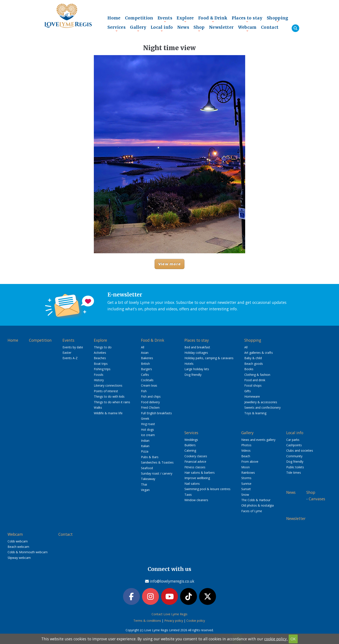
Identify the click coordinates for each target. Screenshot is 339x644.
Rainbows (248, 473)
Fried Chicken (150, 407)
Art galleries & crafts (259, 353)
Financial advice (195, 461)
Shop (199, 28)
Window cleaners (196, 500)
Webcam (247, 28)
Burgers (146, 369)
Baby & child (253, 358)
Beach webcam (18, 547)
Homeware (252, 396)
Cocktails (147, 380)
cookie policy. (276, 639)
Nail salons (192, 484)
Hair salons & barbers (200, 473)
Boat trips (101, 364)
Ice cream (148, 435)
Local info (162, 28)
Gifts (248, 391)
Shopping (278, 19)
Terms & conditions (147, 621)
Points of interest (106, 391)
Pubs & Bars (150, 457)
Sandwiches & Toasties (157, 462)
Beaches (100, 358)
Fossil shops (253, 385)
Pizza (145, 451)
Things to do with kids (109, 396)
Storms (246, 478)
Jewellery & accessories (261, 402)
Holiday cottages (196, 353)
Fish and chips (151, 396)
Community (294, 456)
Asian (145, 353)
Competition (139, 18)
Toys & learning (255, 413)
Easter (67, 353)
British (145, 364)
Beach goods (254, 364)
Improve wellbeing (197, 478)
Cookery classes (196, 456)
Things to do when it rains (112, 402)
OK (293, 639)
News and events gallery (258, 440)
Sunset (246, 489)
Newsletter (221, 27)
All (143, 347)
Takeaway (148, 479)
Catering (190, 450)
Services (117, 28)
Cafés (145, 375)
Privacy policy (174, 621)
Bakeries (147, 358)
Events (165, 19)
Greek (145, 418)
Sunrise (246, 484)
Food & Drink (213, 19)
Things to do (103, 347)
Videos (246, 450)
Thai (144, 484)
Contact (270, 27)
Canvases (317, 499)
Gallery (138, 28)
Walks (98, 407)
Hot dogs (147, 430)
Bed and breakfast (197, 347)
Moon (245, 467)
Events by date (73, 347)
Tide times (294, 473)
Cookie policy (196, 621)
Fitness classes (195, 467)
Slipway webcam (19, 558)
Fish (144, 391)
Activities (100, 353)
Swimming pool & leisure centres (207, 489)
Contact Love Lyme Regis (169, 614)
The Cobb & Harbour (256, 500)
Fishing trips (102, 369)
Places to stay (247, 19)
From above (250, 461)
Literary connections (108, 385)
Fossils (99, 375)
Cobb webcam (18, 541)
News (183, 27)
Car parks (293, 440)
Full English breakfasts (156, 413)
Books (249, 369)
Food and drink (255, 380)
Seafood (147, 468)
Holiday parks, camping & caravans (209, 358)
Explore (185, 19)
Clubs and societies (300, 450)
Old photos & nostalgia (257, 505)
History (99, 380)
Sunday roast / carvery (157, 473)
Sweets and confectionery (262, 407)
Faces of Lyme (252, 511)
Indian (145, 441)
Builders (190, 445)
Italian (145, 446)
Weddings (191, 440)
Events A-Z (70, 358)
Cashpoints (294, 445)
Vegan (145, 490)
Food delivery (150, 402)
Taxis (188, 495)
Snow (245, 495)
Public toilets (295, 467)
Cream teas (149, 385)
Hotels (189, 364)
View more (169, 264)
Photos (246, 445)
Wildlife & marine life (108, 413)
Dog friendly (193, 375)
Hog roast (148, 424)
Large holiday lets (197, 369)
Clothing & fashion (257, 375)
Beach (246, 456)
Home (114, 18)
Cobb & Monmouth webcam (28, 552)
